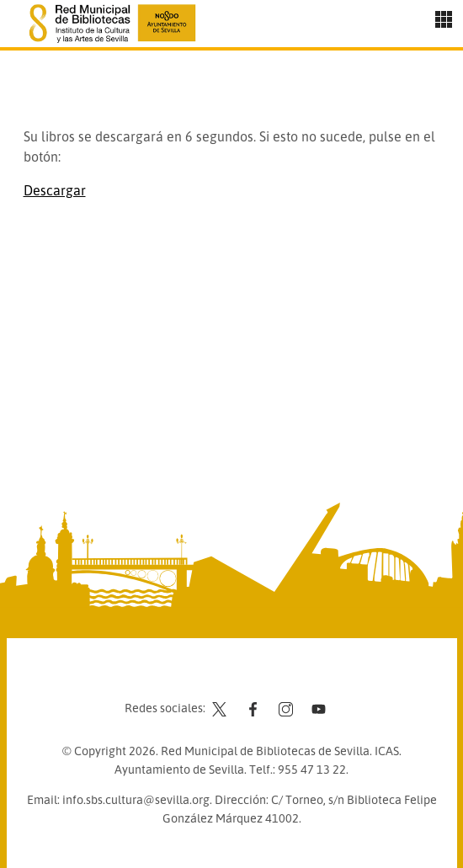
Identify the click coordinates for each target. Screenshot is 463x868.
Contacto (189, 676)
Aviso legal (257, 676)
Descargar (55, 190)
